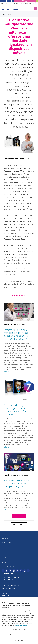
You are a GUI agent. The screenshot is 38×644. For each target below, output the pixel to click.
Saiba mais (7, 372)
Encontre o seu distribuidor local (23, 3)
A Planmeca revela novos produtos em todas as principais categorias (16, 483)
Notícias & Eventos (8, 574)
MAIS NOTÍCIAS (19, 516)
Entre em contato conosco (10, 547)
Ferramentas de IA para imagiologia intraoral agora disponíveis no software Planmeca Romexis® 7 (17, 334)
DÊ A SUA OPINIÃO (6, 538)
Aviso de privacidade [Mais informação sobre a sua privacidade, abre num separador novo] (21, 625)
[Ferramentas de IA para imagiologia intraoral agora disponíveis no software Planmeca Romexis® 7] (19, 312)
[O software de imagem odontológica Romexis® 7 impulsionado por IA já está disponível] (19, 387)
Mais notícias (6, 14)
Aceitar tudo (19, 640)
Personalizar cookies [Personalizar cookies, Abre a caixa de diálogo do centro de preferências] (19, 629)
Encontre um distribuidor (10, 534)
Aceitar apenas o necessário (19, 635)
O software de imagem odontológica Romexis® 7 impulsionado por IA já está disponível (17, 409)
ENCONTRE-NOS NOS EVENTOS (10, 577)
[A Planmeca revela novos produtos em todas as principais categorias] (19, 462)
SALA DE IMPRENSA (7, 543)
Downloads (5, 596)
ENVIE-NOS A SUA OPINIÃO (9, 589)
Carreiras (4, 593)
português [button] (5, 4)
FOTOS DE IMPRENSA (7, 580)
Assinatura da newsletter (9, 582)
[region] (19, 621)
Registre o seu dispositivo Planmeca (13, 591)
